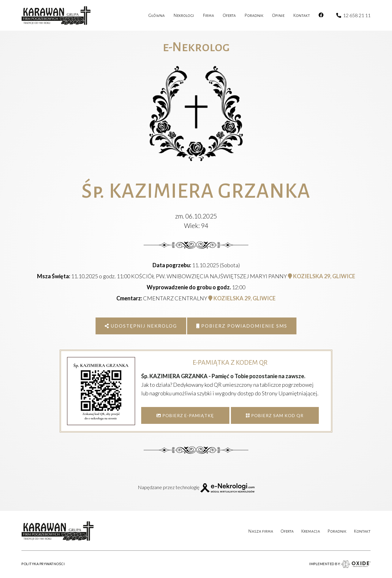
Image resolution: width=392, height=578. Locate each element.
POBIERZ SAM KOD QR (275, 415)
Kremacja (311, 531)
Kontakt (362, 531)
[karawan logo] (56, 15)
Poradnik (337, 531)
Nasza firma (261, 531)
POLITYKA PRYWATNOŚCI (43, 564)
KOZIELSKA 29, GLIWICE (322, 276)
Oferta (287, 531)
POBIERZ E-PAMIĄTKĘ (185, 415)
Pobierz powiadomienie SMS (242, 326)
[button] (12, 546)
